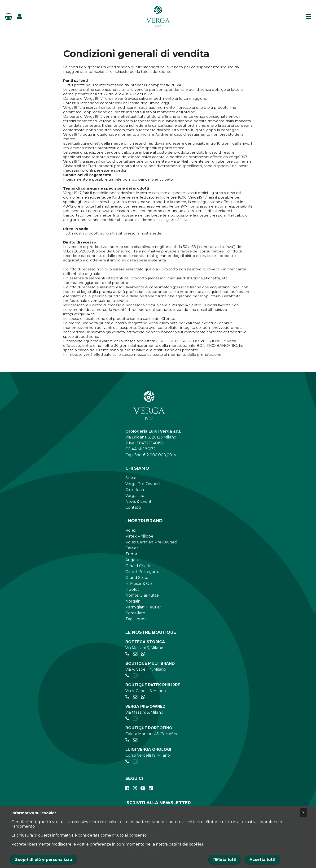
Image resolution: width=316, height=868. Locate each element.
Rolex (131, 530)
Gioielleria (135, 490)
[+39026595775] (127, 697)
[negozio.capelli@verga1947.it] (135, 675)
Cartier (132, 548)
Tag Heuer (136, 619)
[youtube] (143, 788)
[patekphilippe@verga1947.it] (135, 697)
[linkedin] (151, 788)
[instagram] (135, 788)
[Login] (19, 17)
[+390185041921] (127, 740)
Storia (131, 478)
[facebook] (127, 788)
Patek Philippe (139, 536)
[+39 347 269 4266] (143, 697)
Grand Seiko (137, 578)
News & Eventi (139, 501)
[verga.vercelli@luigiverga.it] (135, 762)
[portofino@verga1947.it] (135, 740)
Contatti (133, 507)
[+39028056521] (127, 654)
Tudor (131, 554)
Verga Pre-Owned (143, 484)
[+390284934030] (127, 675)
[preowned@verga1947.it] (135, 718)
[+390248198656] (127, 762)
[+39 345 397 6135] (143, 654)
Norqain (133, 601)
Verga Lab (135, 496)
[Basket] (9, 17)
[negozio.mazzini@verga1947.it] (135, 654)
